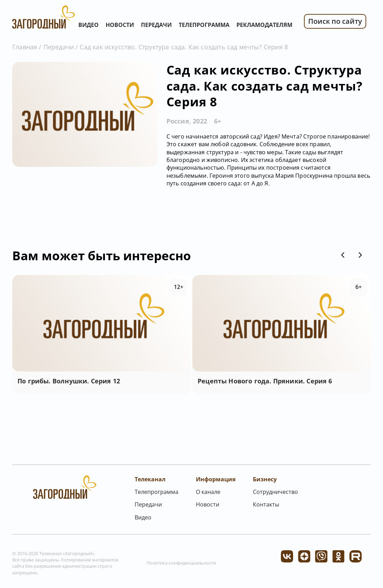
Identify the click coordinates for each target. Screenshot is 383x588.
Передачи (156, 25)
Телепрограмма (204, 25)
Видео (88, 25)
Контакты (266, 504)
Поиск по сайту (335, 21)
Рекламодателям (264, 25)
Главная (25, 47)
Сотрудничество (275, 492)
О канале (208, 492)
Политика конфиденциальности (181, 563)
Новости (120, 25)
